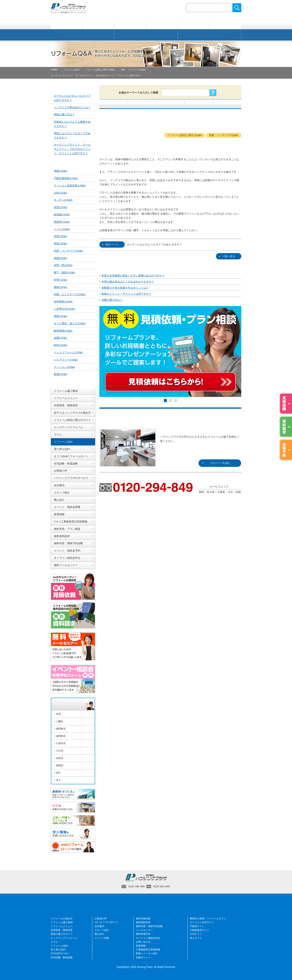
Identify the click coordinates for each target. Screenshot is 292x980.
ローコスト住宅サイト (202, 922)
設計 (58, 773)
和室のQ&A (60, 243)
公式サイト (196, 934)
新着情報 (59, 514)
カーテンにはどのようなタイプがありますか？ (154, 244)
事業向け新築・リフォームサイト (208, 919)
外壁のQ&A (60, 280)
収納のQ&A (60, 258)
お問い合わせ (143, 942)
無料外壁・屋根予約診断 (68, 543)
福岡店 (60, 765)
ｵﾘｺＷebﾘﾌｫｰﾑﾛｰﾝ (60, 953)
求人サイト (196, 938)
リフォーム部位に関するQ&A (100, 70)
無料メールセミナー (66, 565)
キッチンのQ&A (63, 200)
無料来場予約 (143, 934)
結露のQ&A (60, 338)
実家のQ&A (60, 316)
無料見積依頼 (143, 919)
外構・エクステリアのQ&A (70, 294)
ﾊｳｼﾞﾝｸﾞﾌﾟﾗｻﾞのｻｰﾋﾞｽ (106, 922)
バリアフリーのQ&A (66, 360)
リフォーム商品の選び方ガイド (72, 420)
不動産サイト (197, 926)
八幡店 (60, 721)
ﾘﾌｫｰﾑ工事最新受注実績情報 (71, 522)
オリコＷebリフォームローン (71, 456)
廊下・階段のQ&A (64, 272)
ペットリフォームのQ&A (68, 352)
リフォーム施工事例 (66, 391)
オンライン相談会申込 (67, 558)
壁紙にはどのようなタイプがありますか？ (72, 135)
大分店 (60, 751)
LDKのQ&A (60, 193)
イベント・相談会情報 (67, 507)
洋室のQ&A (60, 236)
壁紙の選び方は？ (64, 114)
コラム (58, 434)
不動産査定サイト (200, 930)
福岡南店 (61, 736)
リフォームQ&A (71, 70)
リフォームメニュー (66, 398)
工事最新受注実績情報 (148, 950)
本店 (58, 714)
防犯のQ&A (60, 345)
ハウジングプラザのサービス (71, 478)
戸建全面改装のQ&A (66, 178)
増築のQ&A (60, 171)
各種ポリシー (143, 957)
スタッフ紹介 (62, 493)
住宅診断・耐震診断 (66, 464)
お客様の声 (61, 471)
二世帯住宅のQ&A (64, 309)
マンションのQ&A (64, 367)
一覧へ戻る (227, 256)
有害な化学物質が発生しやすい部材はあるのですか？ (133, 276)
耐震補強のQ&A (63, 331)
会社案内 (59, 485)
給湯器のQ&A (62, 214)
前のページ (111, 244)
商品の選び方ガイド (62, 934)
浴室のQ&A (60, 207)
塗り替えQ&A (62, 449)
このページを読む (216, 439)
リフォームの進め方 (62, 919)
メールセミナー (144, 930)
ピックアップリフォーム (68, 427)
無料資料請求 (62, 536)
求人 (58, 780)
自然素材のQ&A (63, 301)
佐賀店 (60, 758)
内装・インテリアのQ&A (133, 70)
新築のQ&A (60, 374)
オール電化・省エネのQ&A (70, 323)
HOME (54, 70)
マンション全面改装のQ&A (70, 185)
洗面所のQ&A (62, 222)
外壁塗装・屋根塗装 (66, 405)
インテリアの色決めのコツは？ (72, 107)
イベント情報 (102, 938)
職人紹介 (59, 500)
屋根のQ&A (60, 287)
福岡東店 (61, 729)
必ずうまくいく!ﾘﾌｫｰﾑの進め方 (72, 413)
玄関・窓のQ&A (63, 265)
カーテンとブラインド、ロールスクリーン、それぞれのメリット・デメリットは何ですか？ (72, 149)
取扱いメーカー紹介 (147, 953)
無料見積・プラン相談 (67, 529)
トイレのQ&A (62, 229)
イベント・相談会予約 (67, 551)
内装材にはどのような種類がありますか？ (72, 124)
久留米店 (61, 743)
